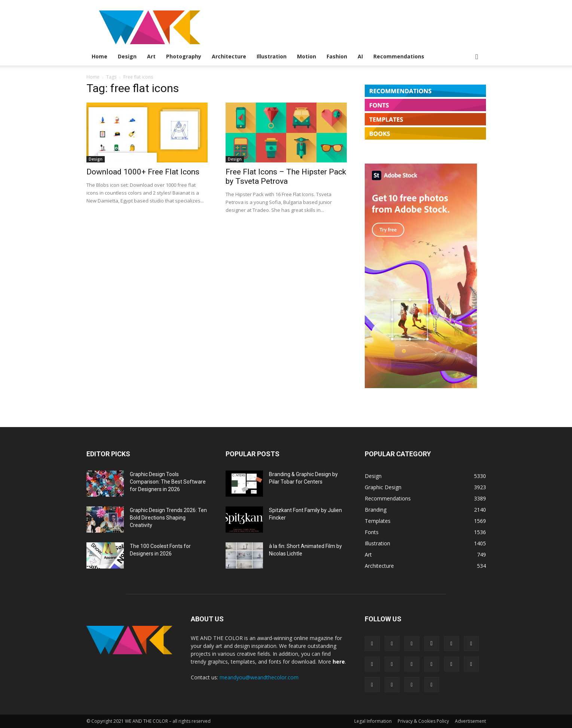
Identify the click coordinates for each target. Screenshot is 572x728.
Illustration (272, 56)
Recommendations (399, 56)
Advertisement (470, 721)
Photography (184, 56)
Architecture (229, 56)
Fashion (337, 56)
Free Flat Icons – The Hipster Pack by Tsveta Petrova (286, 176)
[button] (477, 57)
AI (360, 56)
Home (100, 56)
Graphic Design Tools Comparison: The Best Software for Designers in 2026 (168, 482)
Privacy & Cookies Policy (423, 721)
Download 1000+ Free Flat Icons (143, 172)
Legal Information (373, 721)
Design (127, 56)
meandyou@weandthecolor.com (259, 677)
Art (151, 56)
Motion (307, 56)
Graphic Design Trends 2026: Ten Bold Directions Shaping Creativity (168, 518)
